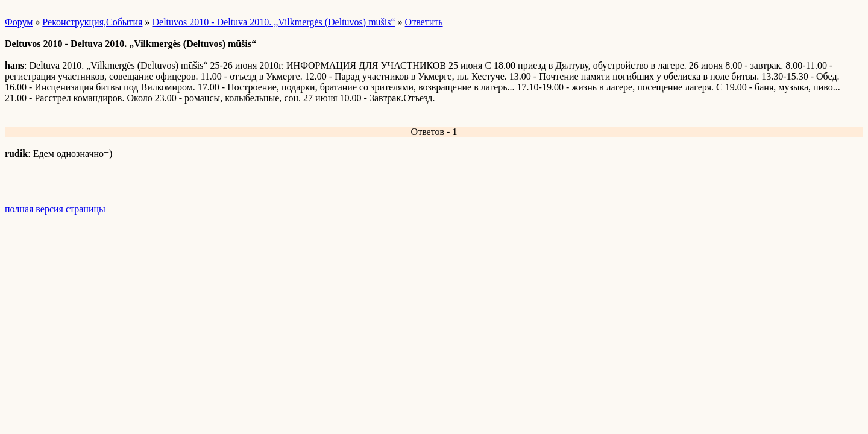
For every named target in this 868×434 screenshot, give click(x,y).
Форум (19, 22)
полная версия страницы (55, 209)
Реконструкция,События (92, 22)
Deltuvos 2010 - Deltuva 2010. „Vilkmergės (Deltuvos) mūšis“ (273, 22)
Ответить (424, 22)
